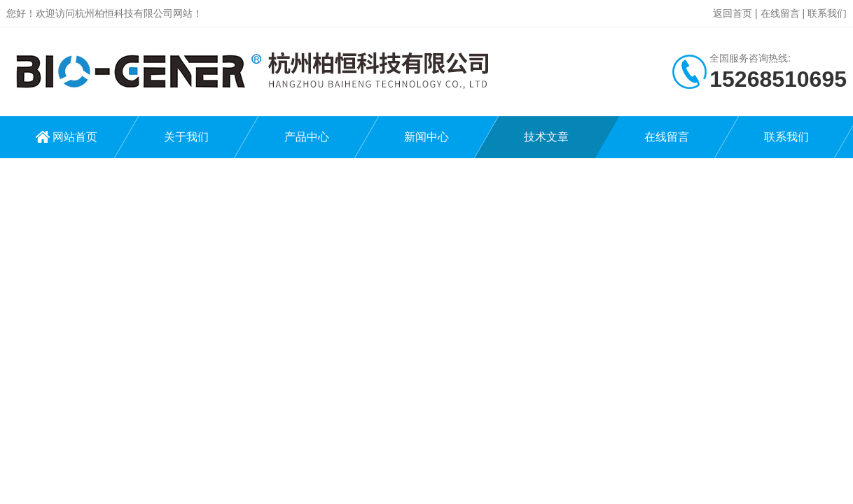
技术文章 (546, 137)
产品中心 (307, 137)
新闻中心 (426, 137)
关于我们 (186, 137)
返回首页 (733, 13)
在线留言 (780, 13)
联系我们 (827, 13)
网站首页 (75, 137)
